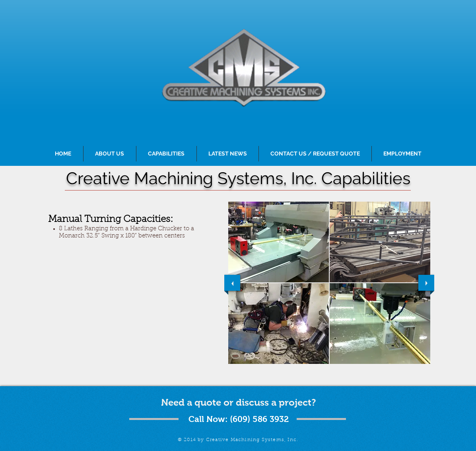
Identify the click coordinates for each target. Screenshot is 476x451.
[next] (426, 283)
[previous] (232, 283)
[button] (279, 242)
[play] (418, 369)
